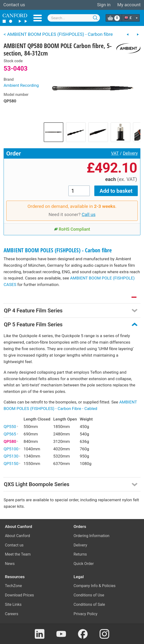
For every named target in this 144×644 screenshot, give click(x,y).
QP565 (11, 434)
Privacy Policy (86, 614)
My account (129, 5)
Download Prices (20, 595)
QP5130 (12, 456)
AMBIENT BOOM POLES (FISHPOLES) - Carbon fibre (58, 250)
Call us (89, 214)
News (10, 564)
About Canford (18, 536)
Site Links (13, 604)
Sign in (104, 5)
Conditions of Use (89, 595)
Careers (12, 614)
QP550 (11, 427)
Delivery (130, 153)
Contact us (14, 5)
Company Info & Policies (95, 586)
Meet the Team (18, 554)
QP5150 (12, 464)
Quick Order (84, 564)
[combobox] (74, 18)
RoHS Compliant (72, 229)
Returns (80, 554)
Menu (38, 18)
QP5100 (12, 449)
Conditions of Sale (89, 604)
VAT (115, 153)
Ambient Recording (21, 85)
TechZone (14, 586)
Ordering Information (92, 536)
